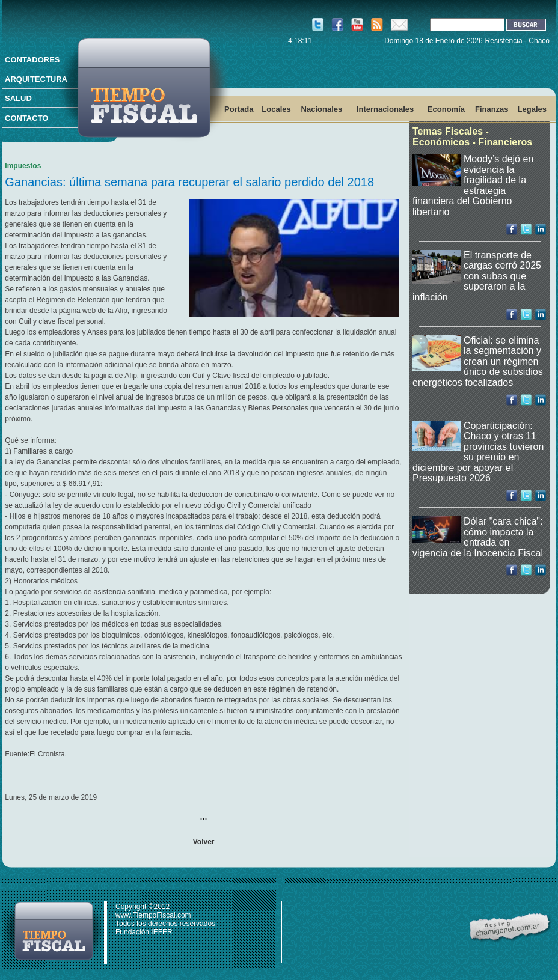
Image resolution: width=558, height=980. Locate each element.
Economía (446, 109)
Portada (239, 109)
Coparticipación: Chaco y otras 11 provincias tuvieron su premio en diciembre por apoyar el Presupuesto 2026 (478, 452)
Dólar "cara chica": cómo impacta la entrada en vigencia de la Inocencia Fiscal (478, 537)
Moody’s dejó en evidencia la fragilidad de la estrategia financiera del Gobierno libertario (473, 185)
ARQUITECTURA (36, 79)
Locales (276, 109)
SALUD (18, 98)
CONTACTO (26, 118)
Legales (532, 109)
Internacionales (385, 109)
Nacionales (322, 109)
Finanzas (492, 109)
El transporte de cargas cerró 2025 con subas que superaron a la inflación (477, 276)
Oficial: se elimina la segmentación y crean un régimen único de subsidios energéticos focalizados (478, 361)
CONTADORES (32, 60)
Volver (204, 842)
